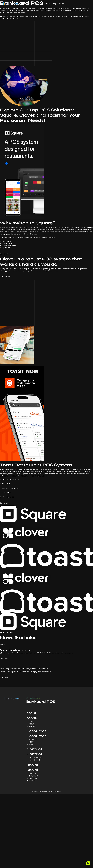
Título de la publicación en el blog (16, 650)
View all (3, 644)
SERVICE (32, 726)
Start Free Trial (5, 277)
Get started (4, 254)
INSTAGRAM (33, 776)
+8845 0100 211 (34, 760)
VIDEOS (32, 742)
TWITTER (32, 774)
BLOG (31, 744)
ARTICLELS (33, 740)
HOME (31, 722)
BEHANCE (32, 780)
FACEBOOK (33, 778)
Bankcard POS (41, 702)
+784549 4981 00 (35, 758)
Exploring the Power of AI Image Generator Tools (24, 669)
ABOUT (31, 724)
